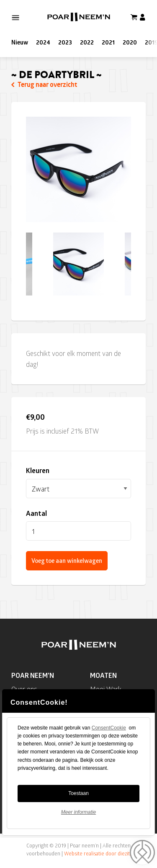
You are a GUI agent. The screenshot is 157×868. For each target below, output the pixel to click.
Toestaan (94, 793)
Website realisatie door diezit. (98, 853)
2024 (43, 42)
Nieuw (20, 42)
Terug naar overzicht (44, 84)
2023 (65, 42)
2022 (87, 42)
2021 (108, 42)
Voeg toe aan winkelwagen (67, 561)
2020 (130, 42)
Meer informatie (94, 812)
